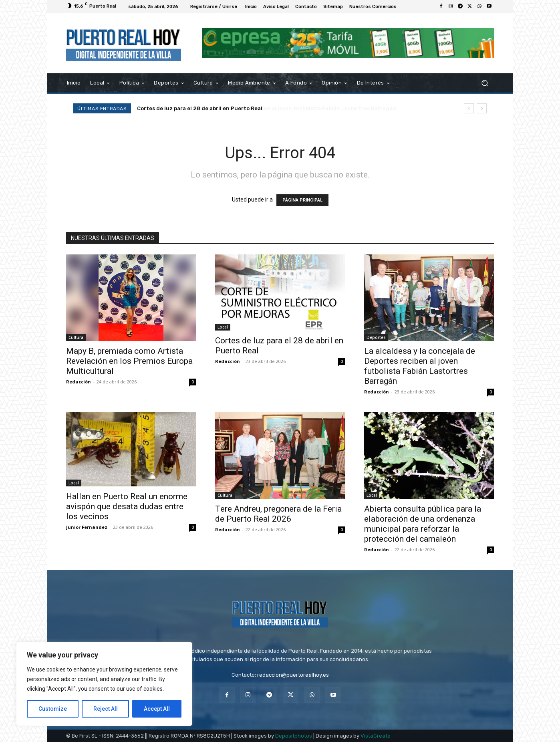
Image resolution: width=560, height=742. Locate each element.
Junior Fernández (87, 527)
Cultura (76, 337)
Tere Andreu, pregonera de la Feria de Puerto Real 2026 (278, 514)
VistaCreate (376, 736)
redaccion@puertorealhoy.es (293, 675)
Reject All (106, 709)
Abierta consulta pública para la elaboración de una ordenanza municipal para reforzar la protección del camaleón (423, 524)
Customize (53, 709)
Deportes (376, 337)
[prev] (469, 108)
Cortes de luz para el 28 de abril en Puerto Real (200, 108)
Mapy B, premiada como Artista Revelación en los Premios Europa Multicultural (129, 361)
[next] (482, 108)
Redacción (79, 382)
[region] (104, 684)
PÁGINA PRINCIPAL (302, 200)
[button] (484, 83)
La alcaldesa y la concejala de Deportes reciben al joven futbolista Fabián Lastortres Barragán (420, 366)
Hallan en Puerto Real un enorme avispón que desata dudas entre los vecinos (127, 506)
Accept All (157, 709)
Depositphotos (294, 736)
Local (223, 327)
